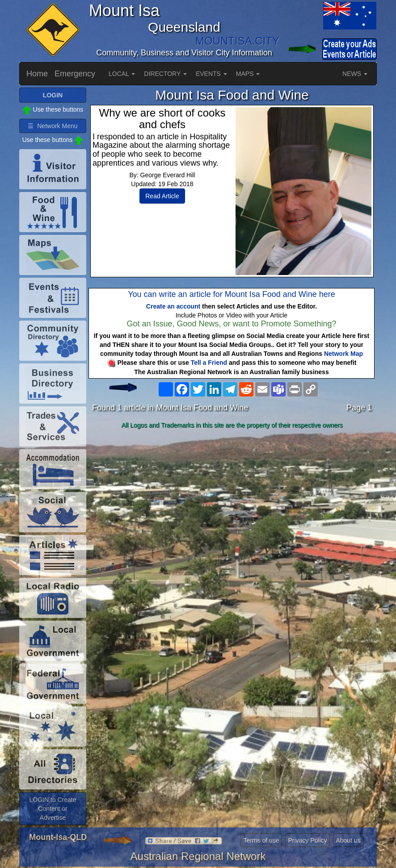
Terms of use (261, 840)
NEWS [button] (355, 74)
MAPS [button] (248, 74)
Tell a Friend (209, 363)
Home (37, 74)
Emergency (75, 74)
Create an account (173, 306)
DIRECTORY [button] (165, 74)
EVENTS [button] (211, 74)
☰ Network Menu (53, 126)
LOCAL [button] (122, 74)
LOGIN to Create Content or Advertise (53, 809)
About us (348, 840)
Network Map (343, 354)
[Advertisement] (232, 503)
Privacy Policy (307, 840)
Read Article (162, 196)
